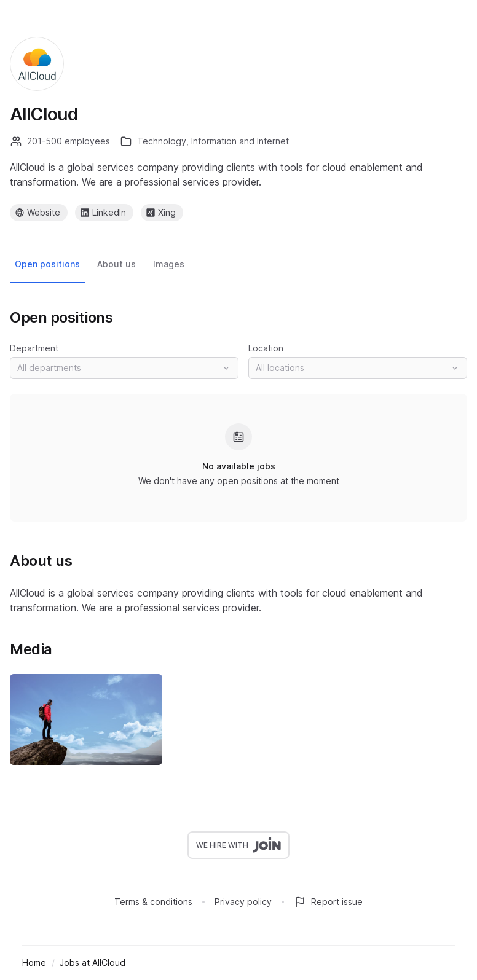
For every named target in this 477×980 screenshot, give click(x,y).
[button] (124, 368)
